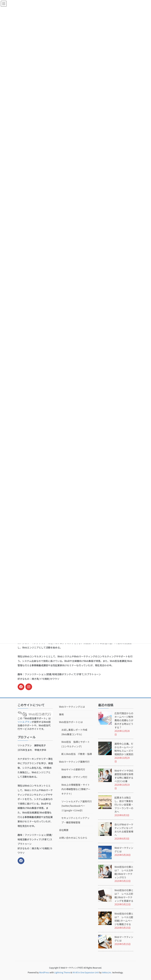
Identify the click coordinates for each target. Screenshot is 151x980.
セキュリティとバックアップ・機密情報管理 (75, 820)
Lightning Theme (62, 972)
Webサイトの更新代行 (73, 769)
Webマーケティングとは (72, 707)
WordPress (44, 972)
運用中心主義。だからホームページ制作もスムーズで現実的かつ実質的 (124, 749)
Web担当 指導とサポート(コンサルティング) (75, 744)
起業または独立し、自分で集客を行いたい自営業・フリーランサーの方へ (124, 805)
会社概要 (64, 830)
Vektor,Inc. (107, 972)
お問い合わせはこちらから (73, 838)
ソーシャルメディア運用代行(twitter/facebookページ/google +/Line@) (77, 806)
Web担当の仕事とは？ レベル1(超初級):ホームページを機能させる (124, 919)
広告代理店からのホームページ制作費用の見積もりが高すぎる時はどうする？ (124, 720)
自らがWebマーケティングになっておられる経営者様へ (124, 830)
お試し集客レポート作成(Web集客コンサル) (74, 732)
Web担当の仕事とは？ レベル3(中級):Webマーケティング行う (124, 872)
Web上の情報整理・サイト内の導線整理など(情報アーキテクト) (76, 789)
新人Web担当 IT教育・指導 (77, 754)
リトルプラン (25, 722)
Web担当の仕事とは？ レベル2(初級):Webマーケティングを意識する (124, 895)
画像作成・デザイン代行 (74, 777)
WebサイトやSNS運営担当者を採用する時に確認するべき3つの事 (124, 776)
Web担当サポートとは (71, 722)
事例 (61, 714)
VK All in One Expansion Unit (86, 972)
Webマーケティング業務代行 (74, 762)
